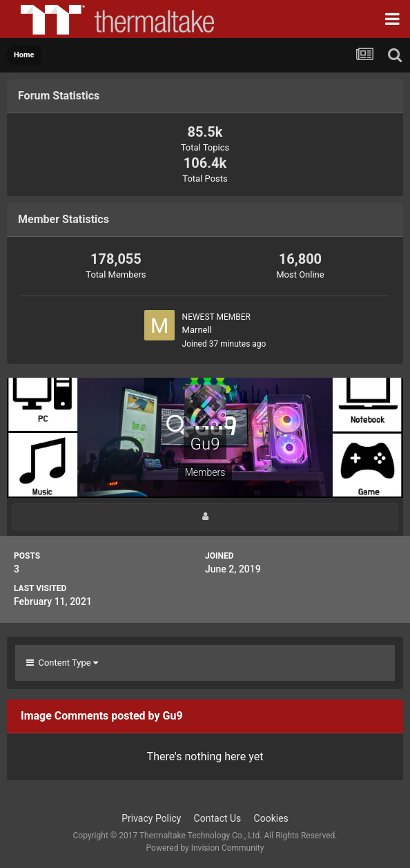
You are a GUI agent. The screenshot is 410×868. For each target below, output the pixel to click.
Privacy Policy (151, 818)
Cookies (271, 818)
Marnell (197, 330)
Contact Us (218, 818)
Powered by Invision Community (205, 848)
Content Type (62, 663)
